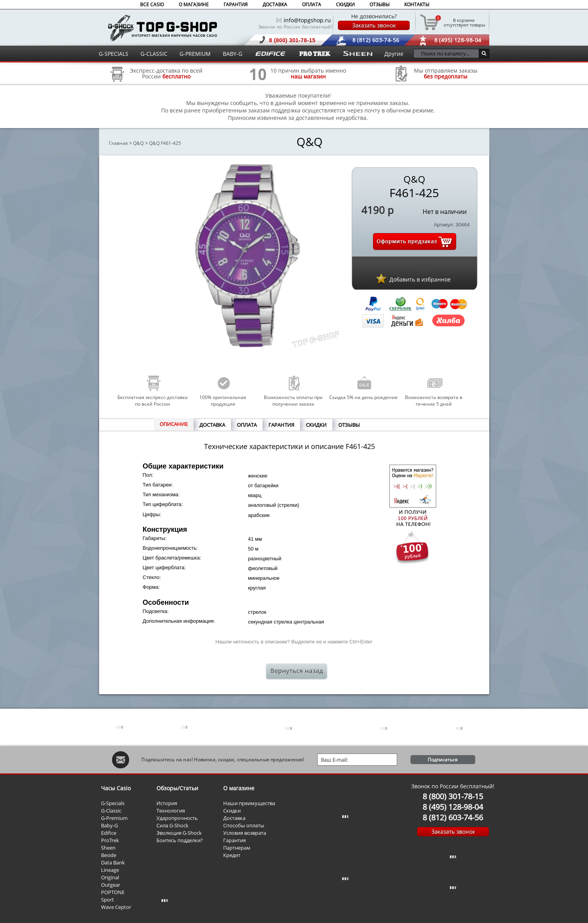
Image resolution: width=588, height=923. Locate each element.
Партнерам (237, 848)
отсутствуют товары (464, 22)
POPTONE (113, 892)
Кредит (232, 855)
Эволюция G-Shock (179, 833)
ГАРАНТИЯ (236, 4)
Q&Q (138, 143)
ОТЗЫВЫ (379, 4)
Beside (109, 855)
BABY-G (233, 54)
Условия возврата (245, 833)
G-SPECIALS (114, 54)
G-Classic (111, 811)
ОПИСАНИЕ (174, 424)
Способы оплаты (244, 825)
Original (110, 877)
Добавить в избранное (420, 279)
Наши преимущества (249, 803)
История (167, 803)
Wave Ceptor (116, 907)
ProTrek (110, 840)
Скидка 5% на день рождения (363, 397)
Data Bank (113, 862)
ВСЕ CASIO (152, 4)
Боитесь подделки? (180, 840)
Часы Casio (116, 788)
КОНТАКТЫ (417, 4)
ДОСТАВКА (275, 4)
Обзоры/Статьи (177, 788)
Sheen (108, 848)
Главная (118, 143)
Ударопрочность (177, 818)
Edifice (109, 833)
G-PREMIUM (195, 54)
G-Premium (114, 818)
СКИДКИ (345, 4)
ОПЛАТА (312, 4)
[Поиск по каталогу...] (448, 53)
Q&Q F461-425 (165, 143)
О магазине (239, 788)
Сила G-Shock (172, 825)
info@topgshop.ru (307, 20)
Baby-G (109, 825)
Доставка (234, 818)
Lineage (110, 870)
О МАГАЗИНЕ (194, 4)
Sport (107, 900)
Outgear (111, 885)
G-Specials (113, 803)
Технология (171, 811)
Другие (394, 54)
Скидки (232, 811)
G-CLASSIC (154, 54)
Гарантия (234, 840)
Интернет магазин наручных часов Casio (163, 28)
